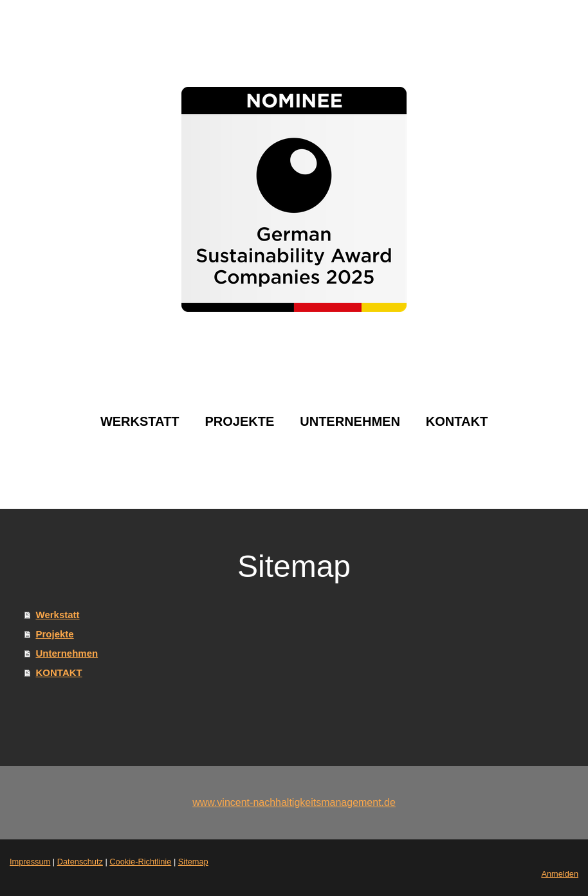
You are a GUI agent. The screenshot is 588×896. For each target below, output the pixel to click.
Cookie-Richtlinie (140, 862)
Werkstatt (140, 421)
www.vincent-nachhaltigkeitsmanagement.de (294, 802)
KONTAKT (457, 421)
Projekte (239, 421)
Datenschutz (80, 862)
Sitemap (193, 862)
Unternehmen (350, 421)
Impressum (30, 862)
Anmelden (560, 874)
